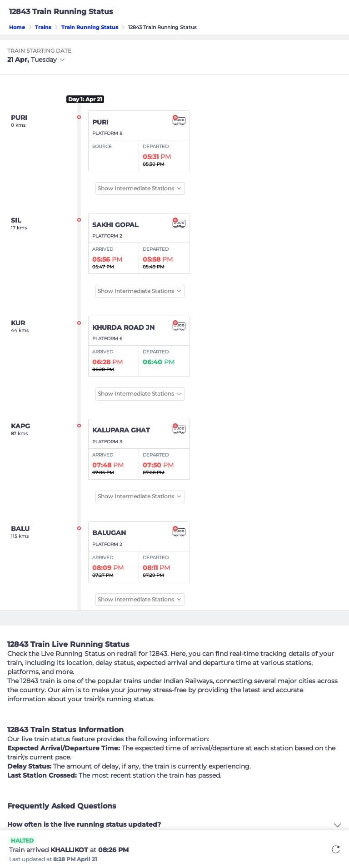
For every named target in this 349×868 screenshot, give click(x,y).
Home (17, 27)
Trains (43, 27)
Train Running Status (90, 27)
